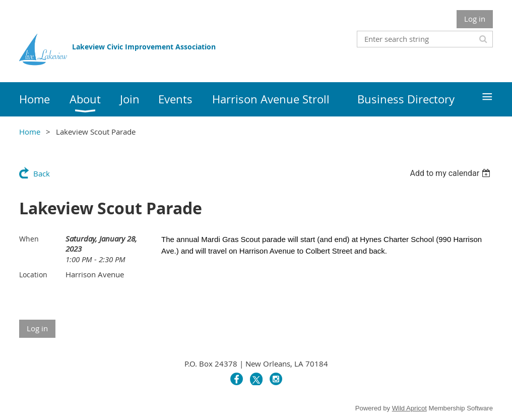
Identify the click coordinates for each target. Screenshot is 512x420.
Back (42, 173)
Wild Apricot (409, 408)
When (29, 239)
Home (30, 132)
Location (33, 275)
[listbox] (451, 173)
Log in (475, 19)
